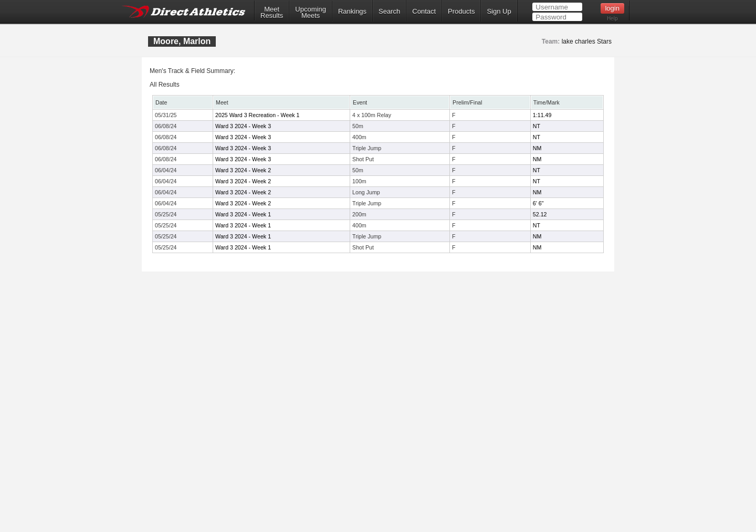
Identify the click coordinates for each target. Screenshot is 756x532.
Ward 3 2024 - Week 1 (243, 214)
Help (612, 19)
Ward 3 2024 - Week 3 (243, 126)
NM (537, 148)
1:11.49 (542, 115)
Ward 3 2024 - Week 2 (243, 170)
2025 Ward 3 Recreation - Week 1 (258, 115)
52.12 (540, 214)
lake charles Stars (587, 41)
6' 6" (538, 203)
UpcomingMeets (311, 13)
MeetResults (272, 13)
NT (537, 126)
